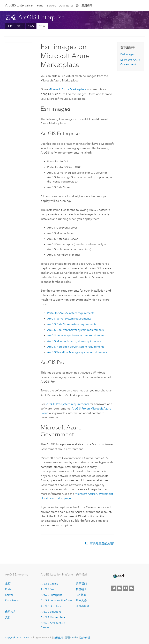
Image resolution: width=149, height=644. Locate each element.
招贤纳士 (81, 589)
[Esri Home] (118, 576)
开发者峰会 (83, 606)
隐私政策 (58, 637)
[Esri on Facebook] (120, 588)
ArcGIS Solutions (51, 611)
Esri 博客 (81, 594)
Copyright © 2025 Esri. (18, 637)
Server (9, 594)
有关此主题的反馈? (102, 543)
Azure (42, 26)
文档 (8, 617)
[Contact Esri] (131, 588)
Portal (41, 6)
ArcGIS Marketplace (53, 617)
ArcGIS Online (49, 583)
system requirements (71, 313)
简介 (20, 26)
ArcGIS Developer (52, 606)
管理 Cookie (72, 637)
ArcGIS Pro (47, 589)
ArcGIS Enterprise (19, 5)
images (127, 54)
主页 (10, 26)
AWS (31, 26)
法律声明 (85, 637)
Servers (51, 6)
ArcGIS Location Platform (56, 600)
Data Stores (66, 6)
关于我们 (81, 583)
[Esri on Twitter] (114, 588)
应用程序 (87, 6)
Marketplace (67, 89)
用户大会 (81, 600)
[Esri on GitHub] (125, 588)
